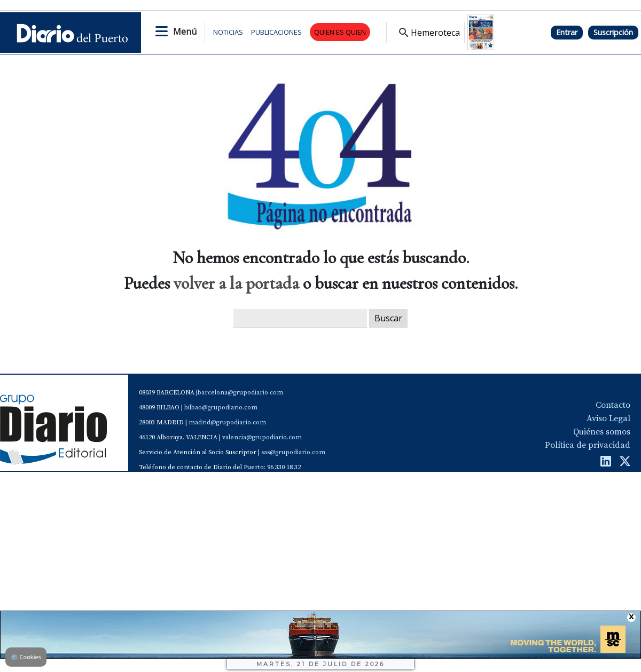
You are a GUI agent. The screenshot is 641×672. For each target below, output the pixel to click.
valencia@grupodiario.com (262, 437)
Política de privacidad (588, 445)
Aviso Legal (608, 418)
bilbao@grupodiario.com (221, 408)
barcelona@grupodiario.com (240, 393)
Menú (185, 31)
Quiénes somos (602, 432)
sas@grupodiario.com (293, 452)
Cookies (26, 657)
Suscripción (613, 32)
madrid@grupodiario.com (227, 422)
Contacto (613, 405)
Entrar (567, 32)
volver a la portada (236, 283)
